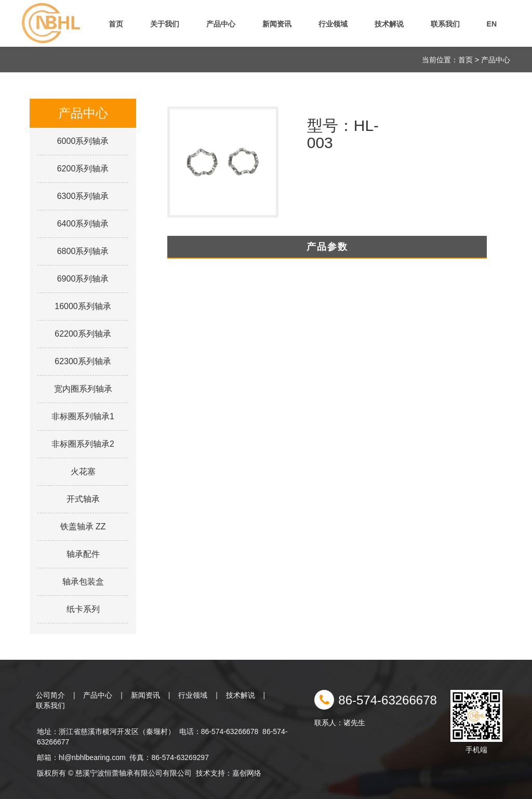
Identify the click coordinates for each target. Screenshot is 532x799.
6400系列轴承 (83, 224)
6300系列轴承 (83, 196)
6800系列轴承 (83, 251)
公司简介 (50, 695)
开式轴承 (83, 499)
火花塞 (83, 471)
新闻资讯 (277, 24)
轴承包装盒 (83, 582)
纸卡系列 (83, 609)
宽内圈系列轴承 (83, 389)
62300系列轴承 (83, 361)
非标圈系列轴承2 (83, 444)
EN (492, 24)
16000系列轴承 (83, 306)
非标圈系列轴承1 (83, 416)
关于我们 (165, 24)
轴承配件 (83, 554)
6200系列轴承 (83, 169)
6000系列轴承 (83, 141)
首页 (116, 24)
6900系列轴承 (83, 279)
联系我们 (445, 24)
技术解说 (389, 24)
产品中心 (221, 24)
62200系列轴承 (83, 334)
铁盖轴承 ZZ (83, 527)
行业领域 (333, 24)
